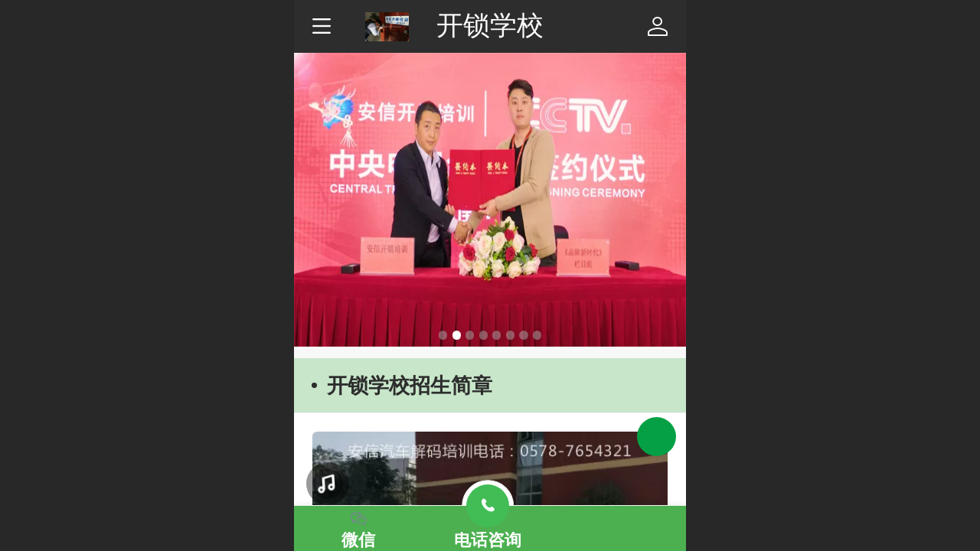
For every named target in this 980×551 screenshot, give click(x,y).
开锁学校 (490, 25)
